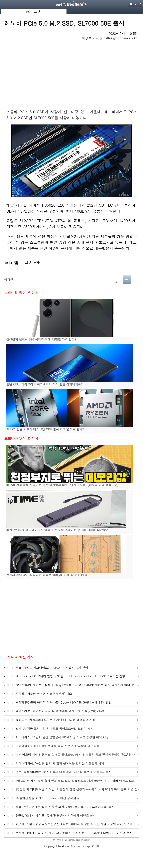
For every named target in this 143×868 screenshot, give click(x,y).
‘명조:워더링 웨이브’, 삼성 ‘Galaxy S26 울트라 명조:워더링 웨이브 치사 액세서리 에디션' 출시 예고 (70, 685)
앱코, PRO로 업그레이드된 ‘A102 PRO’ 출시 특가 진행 (47, 668)
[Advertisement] (72, 70)
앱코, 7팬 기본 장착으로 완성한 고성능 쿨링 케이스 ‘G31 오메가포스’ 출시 (60, 807)
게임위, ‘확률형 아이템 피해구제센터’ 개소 (39, 694)
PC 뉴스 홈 (34, 11)
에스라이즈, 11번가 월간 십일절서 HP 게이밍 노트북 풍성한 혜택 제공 (57, 737)
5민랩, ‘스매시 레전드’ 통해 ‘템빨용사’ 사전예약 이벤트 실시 (51, 816)
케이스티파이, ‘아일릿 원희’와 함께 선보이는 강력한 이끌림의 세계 (55, 763)
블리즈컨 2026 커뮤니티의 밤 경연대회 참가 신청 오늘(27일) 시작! (55, 711)
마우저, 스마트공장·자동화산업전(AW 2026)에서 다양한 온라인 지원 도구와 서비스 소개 (69, 824)
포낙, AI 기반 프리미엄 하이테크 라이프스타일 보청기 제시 (49, 729)
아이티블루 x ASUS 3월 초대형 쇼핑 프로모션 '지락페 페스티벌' (53, 746)
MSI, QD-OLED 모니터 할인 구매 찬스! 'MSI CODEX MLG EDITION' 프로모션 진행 (65, 676)
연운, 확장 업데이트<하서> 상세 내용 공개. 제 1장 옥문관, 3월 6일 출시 (58, 772)
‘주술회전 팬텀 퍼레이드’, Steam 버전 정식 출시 (43, 798)
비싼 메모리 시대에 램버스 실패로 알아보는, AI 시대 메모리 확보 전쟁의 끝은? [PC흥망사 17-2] (70, 755)
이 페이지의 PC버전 (77, 840)
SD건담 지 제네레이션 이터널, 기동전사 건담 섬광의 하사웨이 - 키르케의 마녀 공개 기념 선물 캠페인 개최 (71, 789)
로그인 (57, 840)
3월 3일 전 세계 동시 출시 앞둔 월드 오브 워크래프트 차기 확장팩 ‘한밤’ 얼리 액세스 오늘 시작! (70, 781)
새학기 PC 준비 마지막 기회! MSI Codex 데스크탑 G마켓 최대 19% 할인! (59, 703)
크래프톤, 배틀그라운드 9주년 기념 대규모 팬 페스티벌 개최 (50, 720)
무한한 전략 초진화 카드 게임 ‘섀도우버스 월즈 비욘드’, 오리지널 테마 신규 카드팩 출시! (69, 833)
